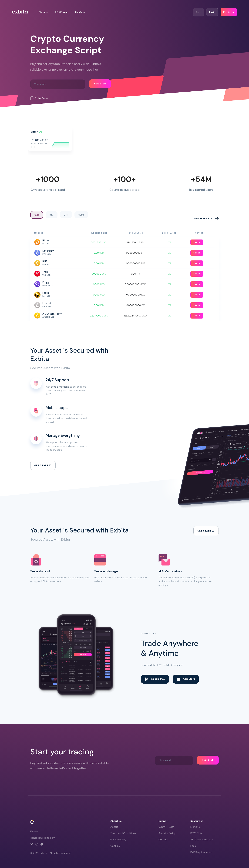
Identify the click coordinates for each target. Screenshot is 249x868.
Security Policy (167, 833)
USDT (81, 215)
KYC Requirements (201, 852)
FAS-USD (46, 296)
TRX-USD (47, 275)
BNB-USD (47, 265)
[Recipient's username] (58, 84)
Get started (43, 465)
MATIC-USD (48, 286)
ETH (66, 215)
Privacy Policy (118, 840)
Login (212, 12)
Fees (193, 846)
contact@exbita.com (43, 838)
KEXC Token (61, 12)
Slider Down (39, 98)
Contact (163, 840)
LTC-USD (47, 306)
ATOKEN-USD (49, 317)
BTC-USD (47, 244)
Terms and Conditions (123, 833)
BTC (52, 215)
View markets (203, 218)
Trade (197, 242)
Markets (43, 12)
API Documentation (202, 840)
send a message (60, 387)
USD (37, 215)
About (114, 827)
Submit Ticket (166, 827)
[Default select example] (199, 12)
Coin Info (80, 12)
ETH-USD (47, 254)
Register (229, 12)
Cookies (115, 846)
